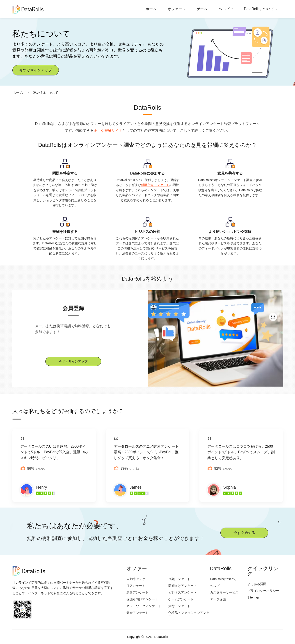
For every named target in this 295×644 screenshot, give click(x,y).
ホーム (151, 9)
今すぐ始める (244, 533)
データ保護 (218, 599)
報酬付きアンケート (155, 185)
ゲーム (202, 9)
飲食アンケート (137, 613)
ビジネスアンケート (183, 592)
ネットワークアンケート (144, 606)
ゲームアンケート (181, 599)
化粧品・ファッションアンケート (189, 614)
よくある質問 (257, 584)
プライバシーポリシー (263, 591)
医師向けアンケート (183, 586)
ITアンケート (136, 586)
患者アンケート (137, 592)
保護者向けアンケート (142, 599)
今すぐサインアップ (36, 70)
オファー (175, 9)
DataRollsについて (259, 9)
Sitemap (253, 597)
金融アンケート (179, 579)
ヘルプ (224, 9)
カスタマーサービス (224, 592)
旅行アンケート (179, 606)
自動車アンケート (139, 579)
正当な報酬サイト (108, 130)
